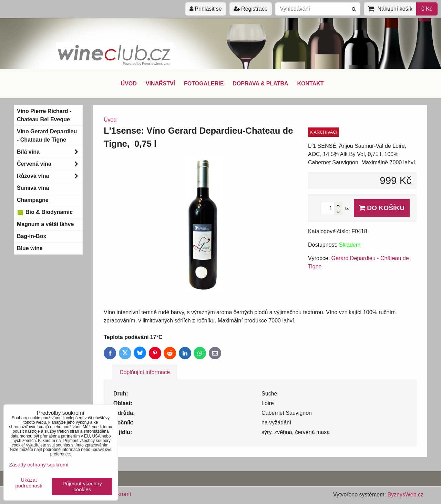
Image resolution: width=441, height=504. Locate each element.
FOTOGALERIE (204, 84)
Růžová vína (50, 176)
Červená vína (50, 164)
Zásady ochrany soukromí (39, 465)
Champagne (33, 200)
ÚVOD (129, 84)
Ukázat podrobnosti (29, 483)
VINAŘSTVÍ (160, 84)
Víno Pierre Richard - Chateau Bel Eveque (44, 115)
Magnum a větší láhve (45, 224)
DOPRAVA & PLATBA (260, 84)
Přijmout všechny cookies (82, 486)
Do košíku (382, 208)
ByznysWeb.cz (405, 495)
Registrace (251, 9)
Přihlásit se (206, 9)
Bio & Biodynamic (45, 212)
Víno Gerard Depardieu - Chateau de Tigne (47, 136)
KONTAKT (311, 84)
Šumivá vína (33, 188)
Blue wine (30, 248)
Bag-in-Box (32, 236)
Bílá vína (50, 152)
